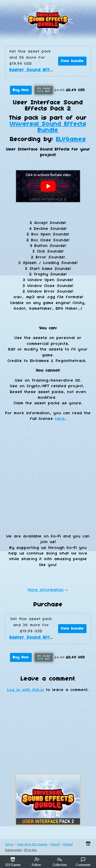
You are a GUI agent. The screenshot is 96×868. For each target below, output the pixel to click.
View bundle (72, 61)
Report (55, 844)
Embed (68, 844)
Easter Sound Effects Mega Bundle (51, 70)
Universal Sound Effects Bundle (48, 127)
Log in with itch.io (26, 690)
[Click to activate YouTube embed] (48, 186)
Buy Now (21, 90)
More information (48, 590)
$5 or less (30, 850)
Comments (83, 862)
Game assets (13, 850)
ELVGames (71, 140)
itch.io (9, 844)
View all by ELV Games (32, 844)
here (60, 419)
